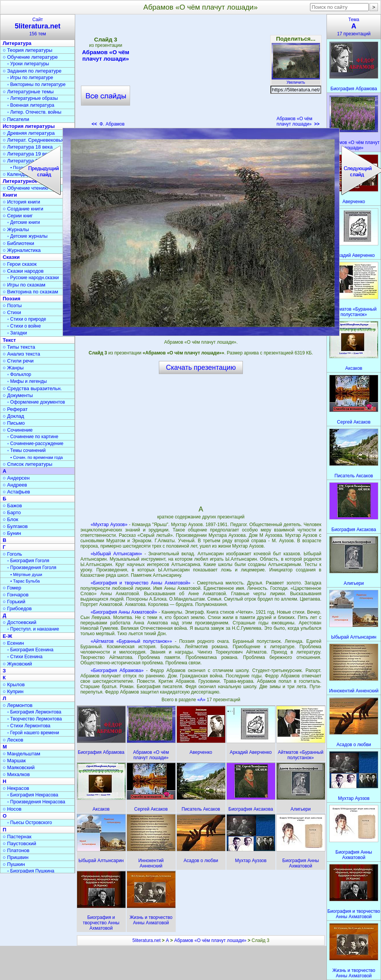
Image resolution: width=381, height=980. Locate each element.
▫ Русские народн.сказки (33, 278)
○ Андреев (15, 485)
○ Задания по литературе (32, 71)
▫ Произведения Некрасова (36, 802)
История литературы (29, 126)
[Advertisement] (201, 73)
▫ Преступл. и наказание (33, 629)
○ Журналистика (22, 250)
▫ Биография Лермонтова (34, 712)
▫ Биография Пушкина (31, 871)
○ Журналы (16, 229)
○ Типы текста (19, 347)
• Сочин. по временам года (37, 457)
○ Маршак (14, 761)
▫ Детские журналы (27, 236)
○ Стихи (12, 312)
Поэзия (12, 299)
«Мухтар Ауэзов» (109, 525)
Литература (17, 43)
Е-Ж (7, 636)
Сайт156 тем (38, 27)
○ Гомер (12, 588)
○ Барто (12, 512)
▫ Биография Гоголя (28, 561)
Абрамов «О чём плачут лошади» (106, 55)
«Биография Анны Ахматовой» (124, 612)
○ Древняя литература (29, 133)
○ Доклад (13, 416)
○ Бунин (12, 533)
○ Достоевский (20, 622)
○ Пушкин (14, 864)
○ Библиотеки (18, 243)
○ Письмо (14, 423)
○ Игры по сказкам (24, 285)
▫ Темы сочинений (26, 450)
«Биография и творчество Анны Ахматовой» (140, 583)
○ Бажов (12, 506)
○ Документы (18, 395)
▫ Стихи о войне (24, 326)
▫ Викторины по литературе (36, 84)
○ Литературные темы (28, 92)
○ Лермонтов (18, 705)
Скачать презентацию (201, 367)
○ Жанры (13, 368)
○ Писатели (16, 119)
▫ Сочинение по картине (33, 437)
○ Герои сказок (20, 264)
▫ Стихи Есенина (25, 657)
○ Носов (12, 809)
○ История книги (21, 202)
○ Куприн (13, 691)
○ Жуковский (17, 664)
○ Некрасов (16, 788)
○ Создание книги (23, 209)
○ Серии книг (18, 216)
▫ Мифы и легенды (27, 381)
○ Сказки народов (23, 271)
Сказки (11, 257)
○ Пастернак (17, 837)
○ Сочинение (18, 430)
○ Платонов (16, 850)
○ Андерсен (16, 478)
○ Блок (11, 519)
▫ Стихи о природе (27, 319)
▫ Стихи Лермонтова (29, 726)
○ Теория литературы (27, 50)
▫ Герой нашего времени (33, 733)
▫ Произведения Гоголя (32, 568)
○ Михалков (16, 774)
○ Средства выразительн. (32, 388)
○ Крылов (14, 685)
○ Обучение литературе (30, 57)
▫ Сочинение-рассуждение (35, 444)
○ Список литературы (27, 464)
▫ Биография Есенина (30, 650)
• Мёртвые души (26, 574)
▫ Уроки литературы (28, 64)
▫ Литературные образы (33, 98)
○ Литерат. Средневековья (33, 140)
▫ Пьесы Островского (30, 823)
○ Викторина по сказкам (30, 292)
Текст (9, 340)
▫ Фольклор (19, 374)
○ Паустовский (19, 843)
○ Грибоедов (17, 608)
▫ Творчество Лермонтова (35, 719)
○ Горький (14, 602)
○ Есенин (13, 643)
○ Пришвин (16, 857)
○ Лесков (13, 740)
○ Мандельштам (21, 754)
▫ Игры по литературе (30, 78)
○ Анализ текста (21, 354)
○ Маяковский (19, 767)
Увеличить (296, 80)
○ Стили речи (18, 361)
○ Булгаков (15, 526)
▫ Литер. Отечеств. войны (34, 112)
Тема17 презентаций (354, 27)
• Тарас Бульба (25, 581)
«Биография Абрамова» (117, 670)
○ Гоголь (12, 554)
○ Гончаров (16, 595)
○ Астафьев (16, 492)
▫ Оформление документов (36, 402)
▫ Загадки (17, 333)
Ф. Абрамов (108, 124)
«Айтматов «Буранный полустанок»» (131, 641)
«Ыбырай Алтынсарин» (116, 554)
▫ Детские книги (24, 222)
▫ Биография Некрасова (33, 795)
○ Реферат (15, 409)
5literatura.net (146, 940)
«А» (202, 700)
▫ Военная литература (31, 105)
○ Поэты (12, 305)
